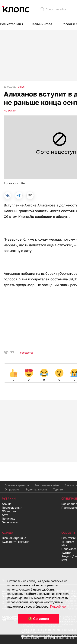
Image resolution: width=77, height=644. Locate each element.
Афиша (7, 504)
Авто (5, 515)
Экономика (10, 522)
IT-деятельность (36, 489)
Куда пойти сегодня (16, 542)
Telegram (68, 542)
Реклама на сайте (47, 485)
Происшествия (12, 508)
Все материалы (12, 24)
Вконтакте (69, 538)
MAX (64, 545)
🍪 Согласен (38, 619)
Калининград (42, 24)
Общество (28, 353)
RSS (64, 560)
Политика (9, 518)
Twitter (66, 553)
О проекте (12, 489)
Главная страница (17, 485)
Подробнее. (58, 607)
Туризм (58, 489)
